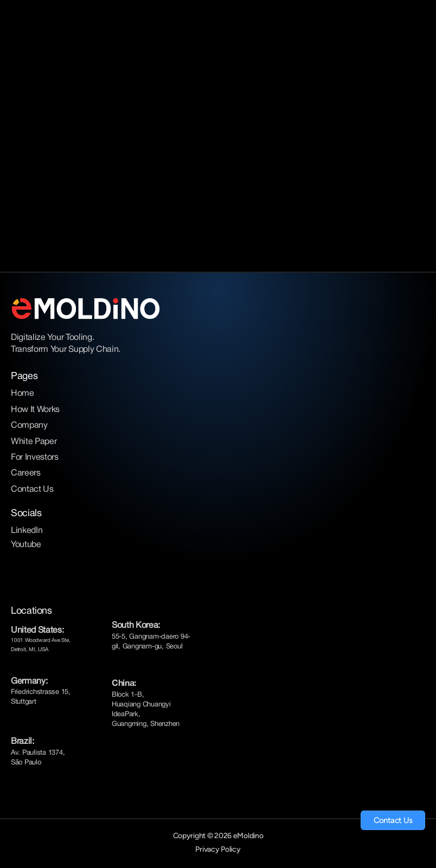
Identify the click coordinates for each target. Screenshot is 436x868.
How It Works (35, 410)
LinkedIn (27, 531)
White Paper (34, 442)
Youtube (26, 545)
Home (23, 394)
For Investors (35, 458)
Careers (26, 473)
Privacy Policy (218, 849)
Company (29, 426)
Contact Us (32, 490)
